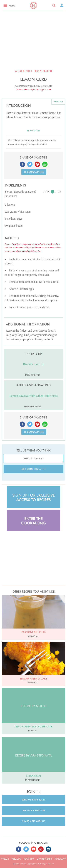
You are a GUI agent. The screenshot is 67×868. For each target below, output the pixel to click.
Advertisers (44, 859)
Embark (23, 864)
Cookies (29, 859)
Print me (58, 102)
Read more (33, 131)
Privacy (16, 859)
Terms (5, 859)
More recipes (24, 71)
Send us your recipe (34, 800)
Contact (60, 859)
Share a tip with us (34, 821)
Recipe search (43, 71)
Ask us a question (34, 810)
